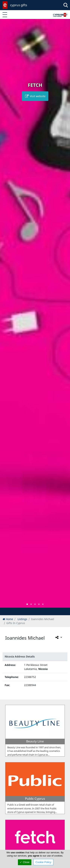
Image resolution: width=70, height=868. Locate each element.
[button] (27, 604)
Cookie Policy (43, 862)
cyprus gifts (19, 5)
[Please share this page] (58, 637)
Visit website (35, 96)
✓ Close (25, 862)
